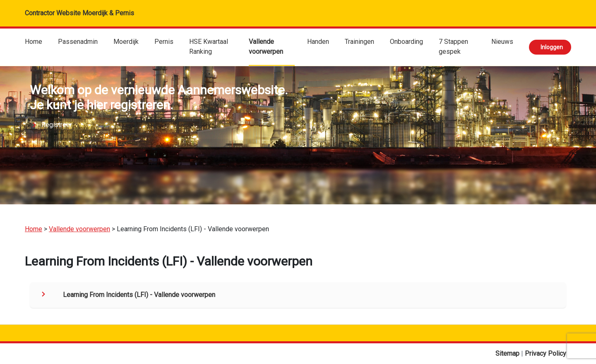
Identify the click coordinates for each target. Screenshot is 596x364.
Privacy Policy (546, 353)
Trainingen (359, 42)
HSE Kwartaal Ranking (209, 47)
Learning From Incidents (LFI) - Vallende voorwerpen (139, 295)
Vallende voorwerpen (266, 47)
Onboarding (406, 42)
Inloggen (552, 47)
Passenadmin (78, 42)
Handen (318, 42)
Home (34, 42)
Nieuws (502, 42)
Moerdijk (126, 42)
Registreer (57, 125)
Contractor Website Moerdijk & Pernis (79, 13)
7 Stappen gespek (453, 47)
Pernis (164, 42)
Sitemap (508, 353)
